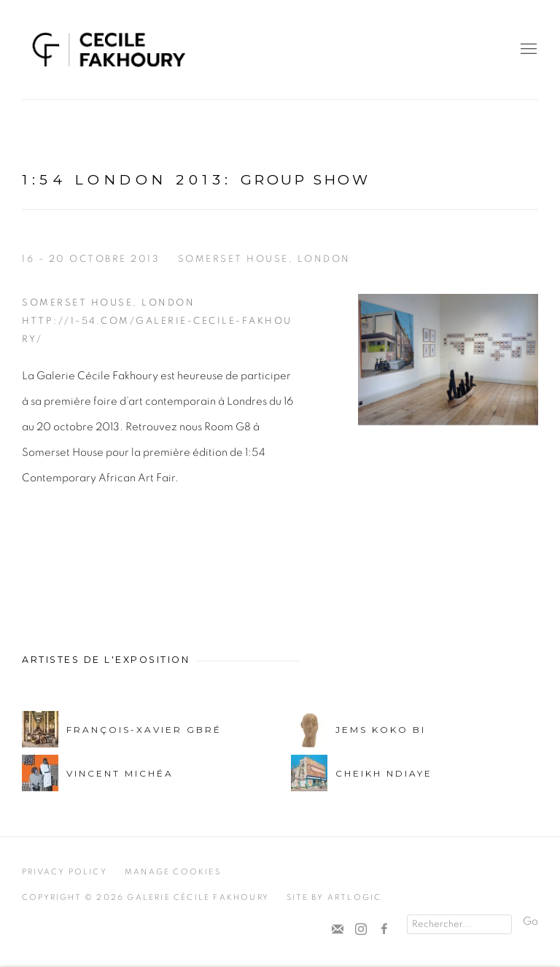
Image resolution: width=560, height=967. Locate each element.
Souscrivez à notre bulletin (338, 930)
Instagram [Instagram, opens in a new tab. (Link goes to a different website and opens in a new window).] (361, 930)
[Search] (459, 924)
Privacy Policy (65, 872)
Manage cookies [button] (173, 872)
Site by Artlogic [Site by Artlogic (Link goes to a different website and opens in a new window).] (334, 897)
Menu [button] (527, 50)
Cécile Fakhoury (109, 50)
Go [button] (530, 921)
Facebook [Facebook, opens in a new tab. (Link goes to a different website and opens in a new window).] (384, 930)
